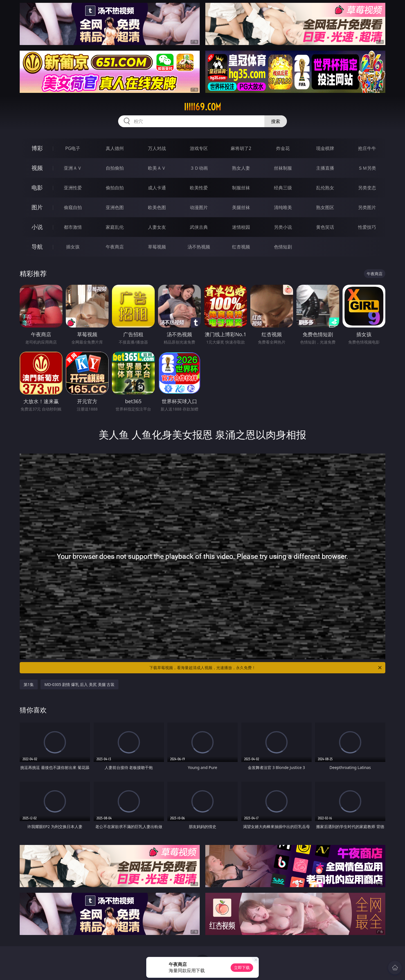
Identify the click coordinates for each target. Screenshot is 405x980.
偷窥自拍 (73, 207)
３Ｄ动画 (199, 168)
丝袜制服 (283, 168)
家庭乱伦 (115, 227)
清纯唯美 (283, 207)
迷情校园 (241, 227)
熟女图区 (325, 207)
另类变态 (367, 188)
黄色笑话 (325, 227)
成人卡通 (157, 188)
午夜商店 (115, 247)
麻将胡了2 (241, 148)
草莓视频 (157, 247)
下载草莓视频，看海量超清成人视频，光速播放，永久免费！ (266, 668)
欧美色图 (157, 207)
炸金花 (283, 148)
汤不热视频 (199, 247)
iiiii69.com (202, 107)
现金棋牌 (325, 148)
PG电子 (73, 148)
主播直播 (325, 168)
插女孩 (73, 247)
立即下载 (242, 967)
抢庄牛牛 (367, 148)
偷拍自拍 (115, 188)
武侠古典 (199, 227)
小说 (37, 227)
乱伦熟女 (325, 188)
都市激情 (73, 227)
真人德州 (115, 148)
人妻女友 (157, 227)
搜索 (276, 121)
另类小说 (283, 227)
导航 (37, 247)
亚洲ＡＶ (73, 168)
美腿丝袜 (241, 207)
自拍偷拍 (115, 168)
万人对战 (157, 148)
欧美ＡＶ (157, 168)
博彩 (37, 148)
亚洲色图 (115, 207)
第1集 (29, 684)
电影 (37, 188)
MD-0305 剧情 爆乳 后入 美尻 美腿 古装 (79, 684)
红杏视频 (241, 247)
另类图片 (367, 207)
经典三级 (283, 188)
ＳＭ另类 (367, 168)
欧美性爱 (199, 188)
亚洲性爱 (73, 188)
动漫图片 (199, 207)
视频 (37, 168)
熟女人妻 (241, 168)
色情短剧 (283, 247)
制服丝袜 (241, 188)
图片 (37, 207)
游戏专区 (199, 148)
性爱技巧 (367, 227)
